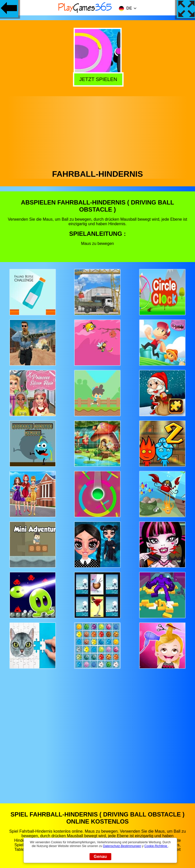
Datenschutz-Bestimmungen (122, 846)
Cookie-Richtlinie (156, 846)
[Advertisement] (98, 132)
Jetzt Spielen (97, 78)
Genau (100, 857)
